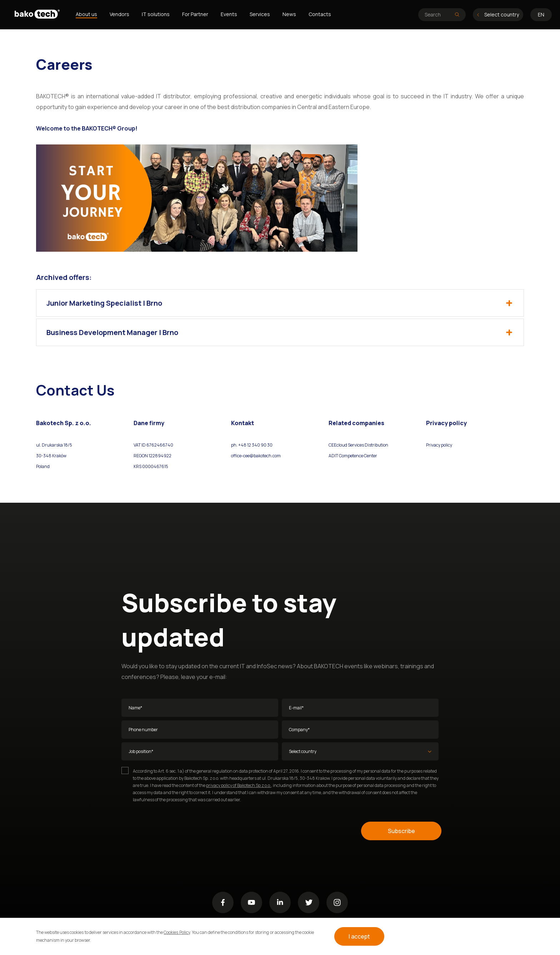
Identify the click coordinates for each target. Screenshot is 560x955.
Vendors (119, 14)
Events (229, 14)
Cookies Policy (177, 932)
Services (260, 14)
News (289, 14)
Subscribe (401, 831)
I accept (359, 936)
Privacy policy (439, 445)
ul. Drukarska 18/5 (54, 445)
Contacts (320, 14)
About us (86, 14)
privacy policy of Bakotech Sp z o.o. (239, 785)
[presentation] (176, 831)
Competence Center (358, 456)
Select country (498, 14)
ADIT (333, 456)
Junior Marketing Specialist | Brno (279, 303)
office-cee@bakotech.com (256, 456)
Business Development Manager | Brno (279, 332)
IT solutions (156, 14)
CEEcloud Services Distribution (358, 445)
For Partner (195, 14)
